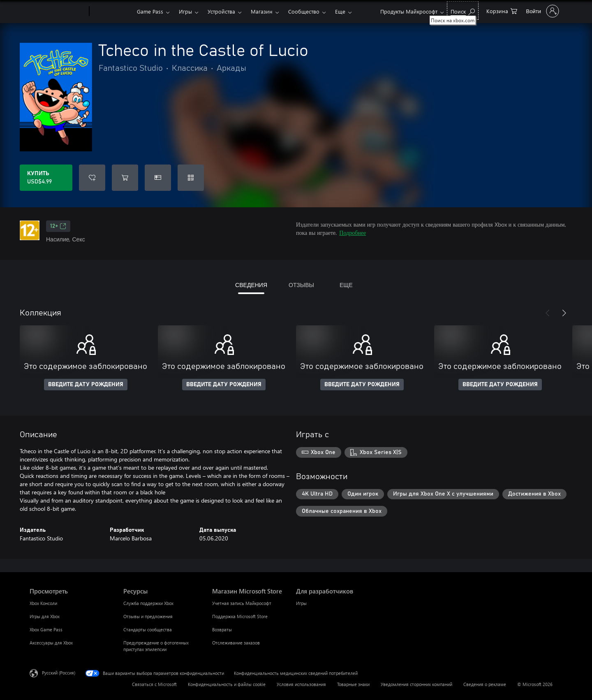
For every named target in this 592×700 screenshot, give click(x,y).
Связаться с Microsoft (154, 684)
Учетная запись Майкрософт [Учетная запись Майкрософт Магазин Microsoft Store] (242, 603)
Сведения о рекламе (485, 684)
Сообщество (304, 11)
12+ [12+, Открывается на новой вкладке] (58, 226)
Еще (340, 11)
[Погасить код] (191, 178)
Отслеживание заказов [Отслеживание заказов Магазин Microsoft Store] (236, 643)
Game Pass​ (150, 11)
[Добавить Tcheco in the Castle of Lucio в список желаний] (92, 178)
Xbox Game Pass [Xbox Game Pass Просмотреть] (46, 629)
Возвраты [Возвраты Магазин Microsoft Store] (222, 629)
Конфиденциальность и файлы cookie (227, 684)
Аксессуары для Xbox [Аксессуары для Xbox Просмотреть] (51, 643)
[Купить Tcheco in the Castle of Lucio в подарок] (158, 178)
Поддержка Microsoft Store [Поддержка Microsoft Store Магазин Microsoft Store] (240, 616)
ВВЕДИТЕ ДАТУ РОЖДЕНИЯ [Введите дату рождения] (86, 385)
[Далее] (564, 313)
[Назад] (548, 313)
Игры (185, 11)
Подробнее (353, 233)
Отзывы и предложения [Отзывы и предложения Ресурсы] (148, 616)
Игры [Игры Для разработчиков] (301, 603)
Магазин (262, 11)
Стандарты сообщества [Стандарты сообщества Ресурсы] (148, 629)
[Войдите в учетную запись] (542, 11)
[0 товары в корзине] (502, 10)
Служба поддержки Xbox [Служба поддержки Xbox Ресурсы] (148, 603)
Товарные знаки (353, 684)
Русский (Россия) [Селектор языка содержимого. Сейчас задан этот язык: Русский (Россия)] (59, 673)
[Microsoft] (58, 12)
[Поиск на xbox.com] (463, 10)
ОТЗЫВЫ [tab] (301, 285)
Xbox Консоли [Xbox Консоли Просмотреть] (43, 603)
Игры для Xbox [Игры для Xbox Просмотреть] (45, 616)
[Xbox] (112, 12)
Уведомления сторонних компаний (416, 684)
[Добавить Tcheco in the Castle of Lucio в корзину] (125, 178)
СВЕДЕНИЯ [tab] (251, 285)
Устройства (221, 11)
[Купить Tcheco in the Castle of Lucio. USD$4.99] (46, 178)
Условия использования (301, 684)
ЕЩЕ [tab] (346, 285)
